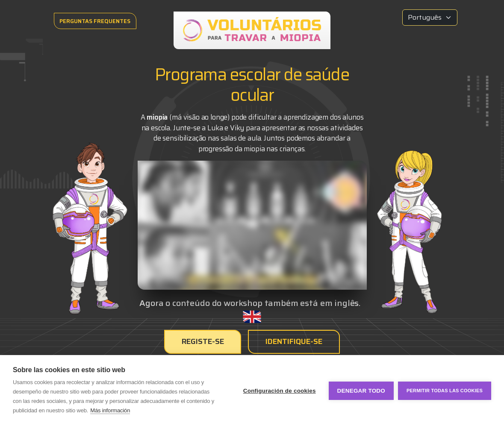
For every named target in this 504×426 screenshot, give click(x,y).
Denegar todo (361, 391)
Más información (110, 410)
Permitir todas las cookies (445, 391)
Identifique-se (294, 341)
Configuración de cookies (280, 391)
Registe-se (203, 341)
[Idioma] (430, 18)
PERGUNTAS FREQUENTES (95, 21)
